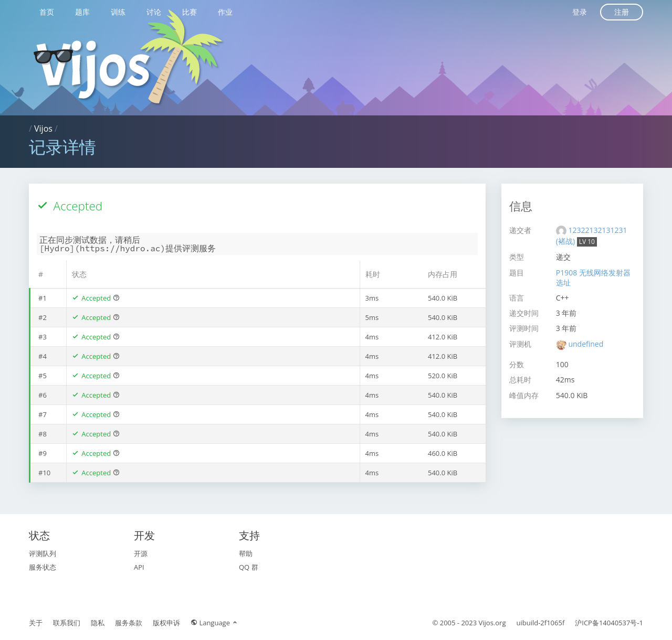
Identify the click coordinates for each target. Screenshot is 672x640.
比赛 (190, 12)
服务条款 (129, 623)
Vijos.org (492, 623)
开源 (141, 553)
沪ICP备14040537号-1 (609, 623)
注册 (622, 12)
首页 (47, 12)
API (139, 567)
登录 (580, 12)
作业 (225, 12)
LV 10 (587, 242)
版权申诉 (166, 623)
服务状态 (43, 567)
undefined (586, 344)
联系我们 (67, 623)
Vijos (43, 129)
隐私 (98, 623)
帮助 (246, 553)
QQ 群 (249, 567)
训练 (118, 12)
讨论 (154, 12)
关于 (36, 623)
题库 (82, 12)
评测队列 (43, 553)
